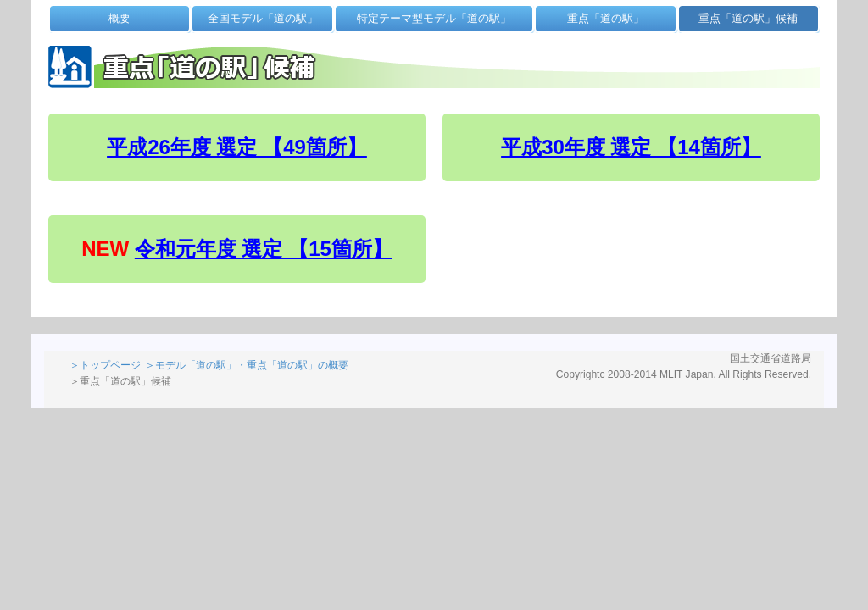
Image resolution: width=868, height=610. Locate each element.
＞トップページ (105, 365)
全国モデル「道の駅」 (263, 18)
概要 (120, 18)
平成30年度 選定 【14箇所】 (631, 147)
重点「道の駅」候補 (748, 18)
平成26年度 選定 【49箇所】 (237, 147)
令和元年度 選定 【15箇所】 (264, 249)
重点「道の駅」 (606, 18)
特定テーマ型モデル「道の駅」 (434, 18)
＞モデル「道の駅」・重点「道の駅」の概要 (247, 365)
